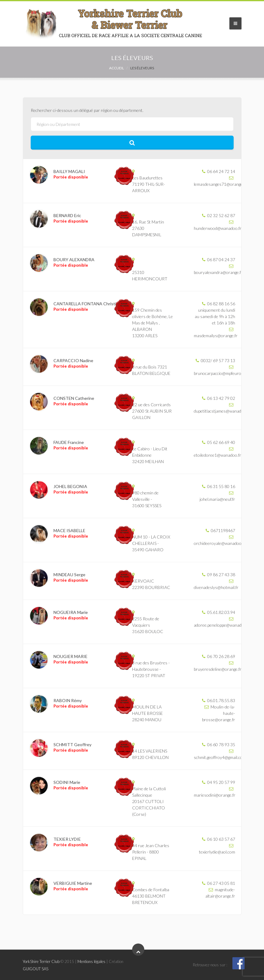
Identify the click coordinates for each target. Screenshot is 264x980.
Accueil (117, 68)
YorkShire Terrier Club (41, 961)
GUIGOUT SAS (36, 969)
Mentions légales (91, 961)
